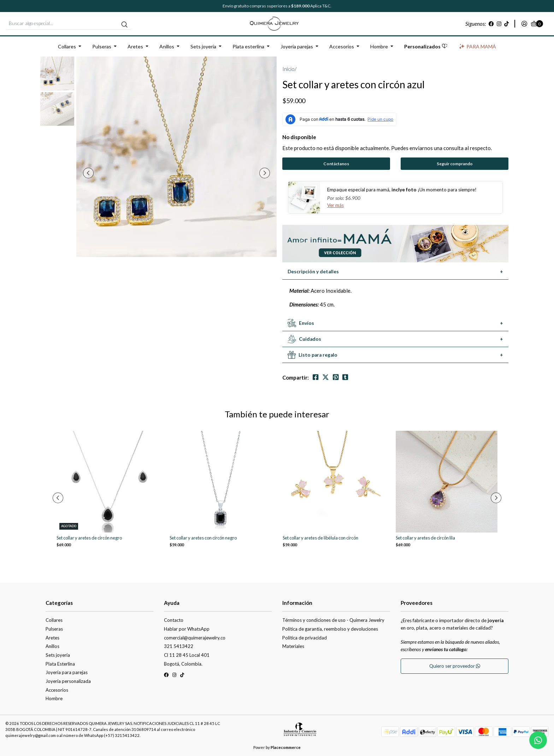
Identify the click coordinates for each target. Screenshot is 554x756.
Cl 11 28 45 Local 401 (187, 655)
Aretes (135, 46)
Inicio (288, 69)
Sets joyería (203, 46)
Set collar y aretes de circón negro (89, 538)
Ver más (335, 205)
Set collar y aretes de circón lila (425, 538)
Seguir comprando (455, 164)
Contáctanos (336, 164)
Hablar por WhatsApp (187, 629)
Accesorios (342, 46)
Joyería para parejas (67, 672)
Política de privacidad (305, 638)
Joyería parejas (297, 46)
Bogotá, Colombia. (183, 664)
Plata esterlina (248, 46)
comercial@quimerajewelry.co (195, 638)
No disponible (299, 137)
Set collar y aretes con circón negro (203, 538)
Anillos (167, 46)
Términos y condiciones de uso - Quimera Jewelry (333, 620)
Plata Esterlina (60, 664)
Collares (67, 46)
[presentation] (88, 173)
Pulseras (102, 46)
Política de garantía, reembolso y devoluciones (330, 629)
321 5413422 (179, 646)
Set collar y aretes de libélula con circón (320, 538)
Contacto (174, 620)
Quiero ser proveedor (455, 666)
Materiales (293, 646)
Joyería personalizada (68, 681)
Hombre (379, 46)
